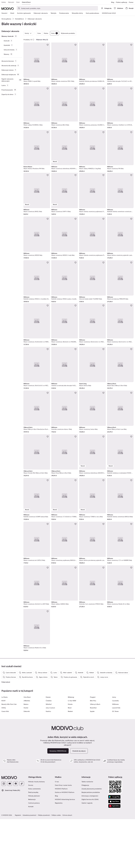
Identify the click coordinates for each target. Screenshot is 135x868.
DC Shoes (115, 760)
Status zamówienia (34, 838)
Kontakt (31, 855)
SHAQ (4, 757)
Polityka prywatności (44, 864)
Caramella (115, 749)
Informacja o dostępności (90, 845)
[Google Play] (114, 846)
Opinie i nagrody (87, 852)
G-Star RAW (72, 749)
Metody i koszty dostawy (36, 830)
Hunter (26, 757)
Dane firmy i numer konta (63, 834)
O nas (57, 830)
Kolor (55, 33)
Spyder (92, 760)
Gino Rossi (27, 746)
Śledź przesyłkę (33, 841)
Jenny (114, 746)
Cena (39, 33)
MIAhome (115, 753)
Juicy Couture (50, 757)
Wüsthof (49, 753)
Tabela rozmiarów (87, 830)
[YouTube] (10, 832)
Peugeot (93, 746)
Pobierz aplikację (121, 2)
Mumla (70, 753)
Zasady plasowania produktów (92, 838)
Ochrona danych (67, 864)
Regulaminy (59, 852)
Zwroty (31, 834)
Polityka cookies (56, 864)
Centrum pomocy (34, 852)
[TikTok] (22, 832)
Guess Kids (5, 760)
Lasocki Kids (116, 757)
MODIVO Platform (61, 838)
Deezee (48, 746)
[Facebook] (16, 832)
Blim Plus (93, 749)
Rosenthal (93, 757)
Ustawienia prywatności (29, 864)
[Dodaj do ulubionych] (48, 45)
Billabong (71, 746)
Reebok (70, 760)
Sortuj (28, 33)
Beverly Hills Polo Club (9, 753)
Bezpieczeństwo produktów (91, 841)
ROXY (4, 749)
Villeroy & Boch (95, 753)
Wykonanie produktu (68, 33)
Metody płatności (34, 845)
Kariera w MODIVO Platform (65, 841)
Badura (26, 753)
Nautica (48, 760)
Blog (113, 2)
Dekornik (27, 760)
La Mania (4, 746)
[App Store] (114, 850)
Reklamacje (32, 848)
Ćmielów (49, 749)
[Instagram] (4, 832)
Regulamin (18, 864)
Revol (70, 757)
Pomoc (131, 2)
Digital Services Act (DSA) (90, 848)
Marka (46, 33)
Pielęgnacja (85, 834)
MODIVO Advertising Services (65, 848)
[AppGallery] (114, 855)
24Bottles (27, 749)
